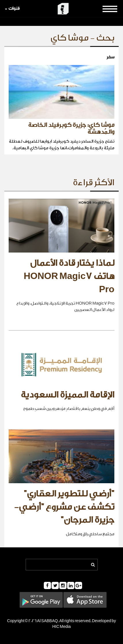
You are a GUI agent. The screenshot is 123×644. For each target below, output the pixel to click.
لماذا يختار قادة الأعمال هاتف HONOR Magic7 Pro (69, 276)
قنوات (12, 8)
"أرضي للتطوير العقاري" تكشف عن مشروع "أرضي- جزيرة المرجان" (64, 507)
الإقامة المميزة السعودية (68, 395)
